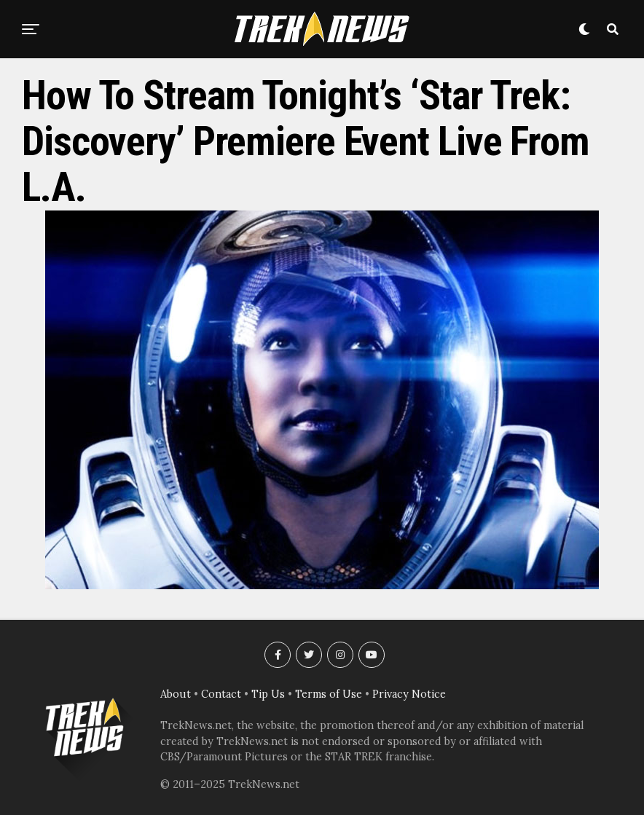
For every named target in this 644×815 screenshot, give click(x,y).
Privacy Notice (409, 694)
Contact (221, 694)
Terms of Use (329, 694)
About (176, 694)
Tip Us (268, 694)
